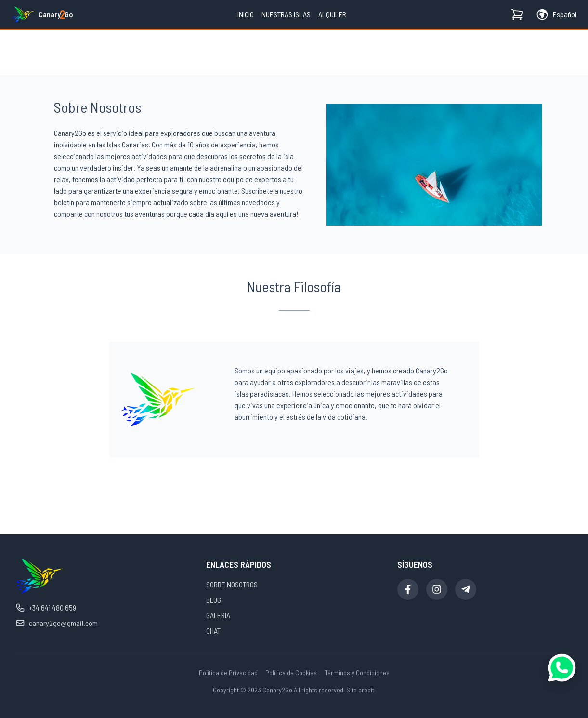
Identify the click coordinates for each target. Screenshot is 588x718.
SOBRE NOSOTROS (232, 584)
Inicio (246, 14)
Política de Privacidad (228, 672)
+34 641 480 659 (46, 608)
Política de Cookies (291, 672)
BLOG (214, 600)
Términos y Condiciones (357, 672)
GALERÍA (218, 615)
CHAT (213, 631)
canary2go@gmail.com (57, 623)
